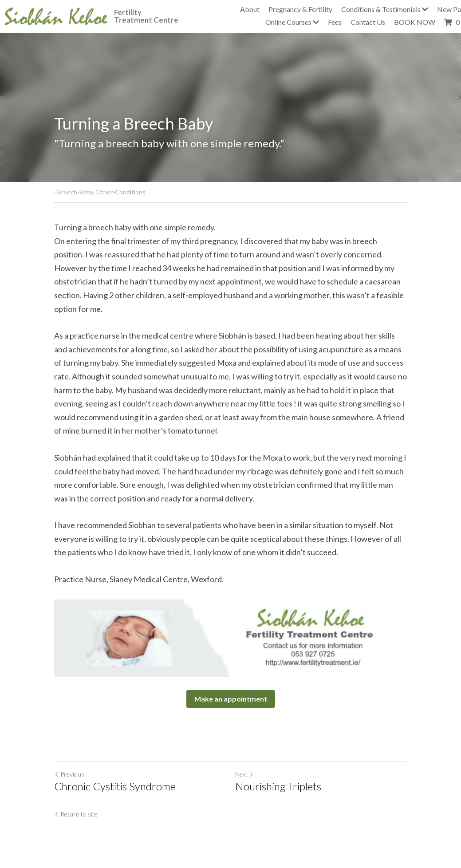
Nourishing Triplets (278, 786)
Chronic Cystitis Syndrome (115, 786)
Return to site (76, 814)
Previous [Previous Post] (69, 774)
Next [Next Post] (244, 774)
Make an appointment (231, 699)
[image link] (56, 15)
